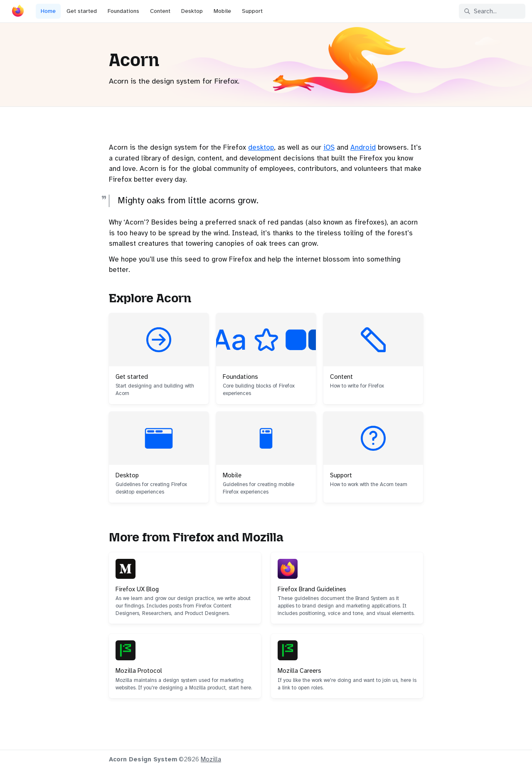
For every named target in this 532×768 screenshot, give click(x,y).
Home (48, 11)
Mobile (222, 11)
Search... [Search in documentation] (480, 11)
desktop (261, 147)
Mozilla (211, 759)
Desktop (192, 11)
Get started (82, 11)
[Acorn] (18, 12)
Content (160, 11)
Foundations (123, 11)
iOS (329, 147)
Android (363, 147)
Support (252, 11)
